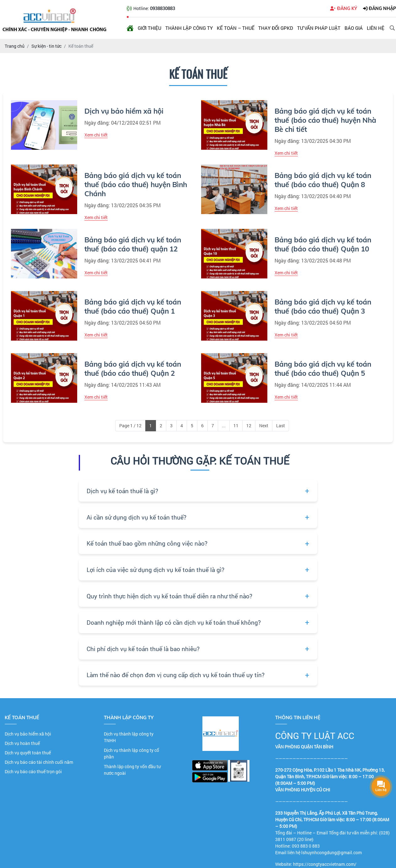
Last (281, 426)
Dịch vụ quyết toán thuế (28, 753)
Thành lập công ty (189, 28)
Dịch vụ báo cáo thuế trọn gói (33, 771)
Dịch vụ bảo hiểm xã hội (28, 734)
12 (249, 426)
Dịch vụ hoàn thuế (22, 743)
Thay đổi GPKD (276, 28)
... (224, 426)
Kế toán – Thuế (236, 28)
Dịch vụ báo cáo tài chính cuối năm (39, 762)
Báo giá (354, 28)
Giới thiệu (150, 28)
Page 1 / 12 (130, 426)
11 (236, 426)
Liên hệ (376, 28)
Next (264, 426)
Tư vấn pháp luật (319, 28)
